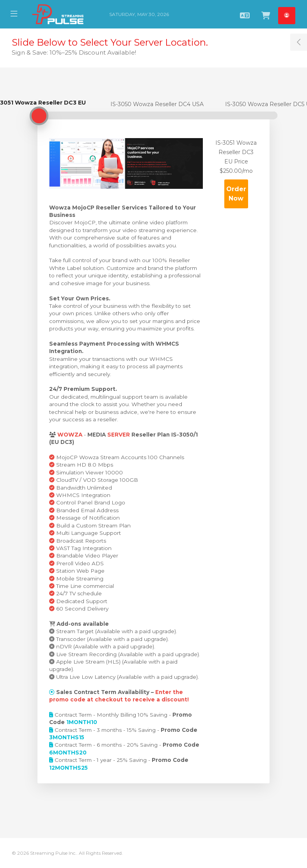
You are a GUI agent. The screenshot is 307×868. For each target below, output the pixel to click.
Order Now (236, 194)
